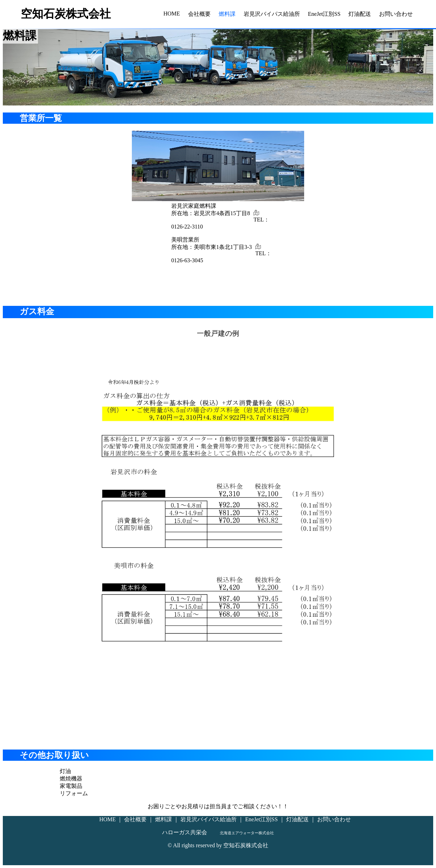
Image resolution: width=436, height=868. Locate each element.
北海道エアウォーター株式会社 (247, 833)
